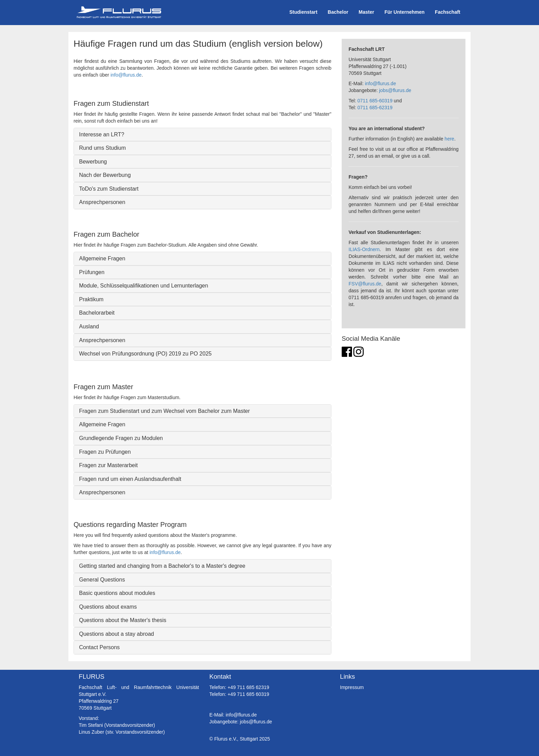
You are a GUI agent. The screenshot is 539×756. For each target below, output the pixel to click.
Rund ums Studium (102, 148)
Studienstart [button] (304, 12)
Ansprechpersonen (102, 202)
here (449, 139)
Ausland (89, 326)
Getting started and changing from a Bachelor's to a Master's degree (162, 566)
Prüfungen (92, 272)
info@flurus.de (126, 75)
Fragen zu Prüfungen (105, 452)
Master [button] (366, 12)
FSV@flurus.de (365, 284)
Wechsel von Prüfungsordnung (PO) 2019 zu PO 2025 (145, 354)
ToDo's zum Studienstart (109, 189)
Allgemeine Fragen (102, 258)
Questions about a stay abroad (117, 634)
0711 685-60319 (375, 101)
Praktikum (91, 299)
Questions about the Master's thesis (123, 620)
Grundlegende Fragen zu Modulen (121, 438)
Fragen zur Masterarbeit (108, 465)
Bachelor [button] (338, 12)
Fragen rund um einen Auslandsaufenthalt (130, 479)
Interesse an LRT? (102, 134)
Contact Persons (99, 647)
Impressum (352, 687)
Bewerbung (93, 162)
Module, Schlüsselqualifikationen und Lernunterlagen (144, 286)
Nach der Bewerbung (105, 175)
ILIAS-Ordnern (364, 249)
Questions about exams (108, 607)
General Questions (102, 580)
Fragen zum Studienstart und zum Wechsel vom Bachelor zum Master (164, 411)
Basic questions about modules (117, 593)
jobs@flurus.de (395, 90)
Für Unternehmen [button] (404, 12)
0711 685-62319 (375, 108)
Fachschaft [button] (448, 12)
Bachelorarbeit (97, 313)
